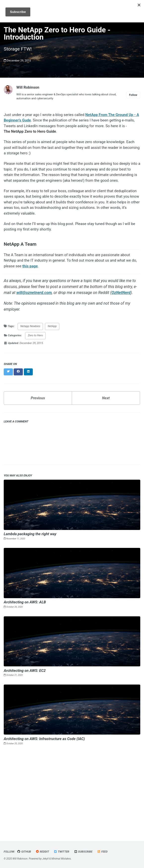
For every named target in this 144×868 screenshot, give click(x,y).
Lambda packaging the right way (30, 534)
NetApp (52, 326)
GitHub (24, 852)
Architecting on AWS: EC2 (25, 671)
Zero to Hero (35, 335)
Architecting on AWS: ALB (25, 602)
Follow (133, 95)
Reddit (42, 852)
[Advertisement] (72, 791)
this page (30, 266)
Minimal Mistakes (61, 859)
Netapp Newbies (30, 326)
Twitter (61, 852)
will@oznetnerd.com (34, 293)
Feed (102, 852)
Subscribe (83, 852)
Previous (38, 398)
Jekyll (45, 859)
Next (106, 398)
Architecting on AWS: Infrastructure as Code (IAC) (44, 739)
